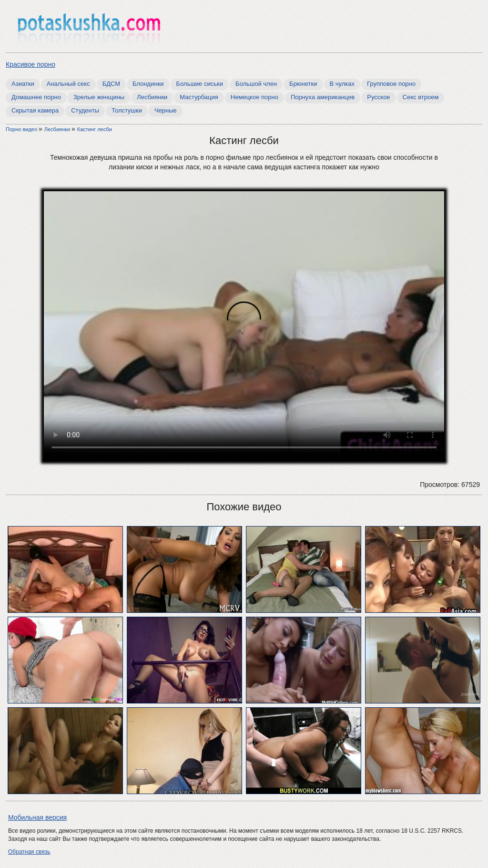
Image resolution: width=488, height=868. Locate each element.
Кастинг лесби (95, 129)
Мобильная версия (37, 817)
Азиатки (23, 84)
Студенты (85, 110)
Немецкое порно (254, 97)
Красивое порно (30, 64)
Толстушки (127, 110)
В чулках (342, 84)
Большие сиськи (200, 84)
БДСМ (111, 84)
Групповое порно (391, 84)
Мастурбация (199, 97)
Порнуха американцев (323, 97)
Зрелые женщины (99, 97)
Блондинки (148, 84)
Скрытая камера (35, 110)
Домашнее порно (36, 97)
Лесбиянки (152, 97)
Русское (378, 97)
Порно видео (22, 129)
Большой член (256, 84)
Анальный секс (68, 84)
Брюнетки (303, 84)
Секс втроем (421, 97)
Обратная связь (29, 852)
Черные (166, 110)
